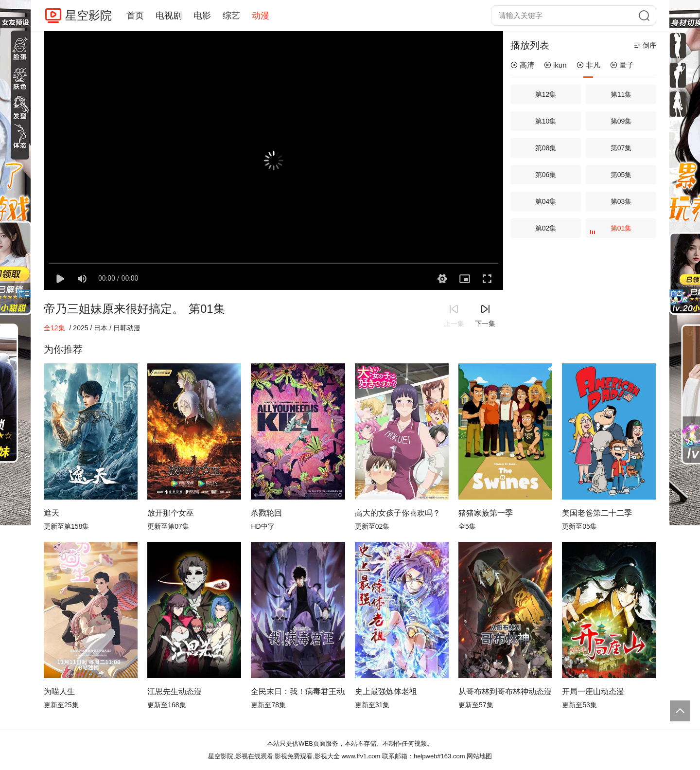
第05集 (621, 175)
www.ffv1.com (361, 756)
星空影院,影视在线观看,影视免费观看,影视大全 (274, 756)
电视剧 (169, 16)
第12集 (546, 94)
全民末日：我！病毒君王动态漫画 (298, 691)
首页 (135, 16)
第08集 (546, 148)
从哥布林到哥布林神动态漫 (505, 691)
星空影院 (88, 15)
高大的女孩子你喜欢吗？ (398, 513)
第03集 (621, 201)
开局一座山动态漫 (593, 691)
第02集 (546, 228)
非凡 (588, 65)
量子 (622, 65)
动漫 (261, 16)
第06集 (546, 175)
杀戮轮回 (266, 513)
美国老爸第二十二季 (597, 513)
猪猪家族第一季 (486, 513)
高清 (522, 65)
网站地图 (479, 756)
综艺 (231, 16)
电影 (202, 16)
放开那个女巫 (171, 513)
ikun (555, 65)
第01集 (612, 231)
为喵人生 (59, 691)
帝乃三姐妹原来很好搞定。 (114, 309)
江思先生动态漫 (175, 691)
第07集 (621, 148)
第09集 (621, 121)
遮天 (52, 513)
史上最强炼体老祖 (386, 691)
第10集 (546, 121)
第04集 (546, 201)
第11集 (621, 94)
